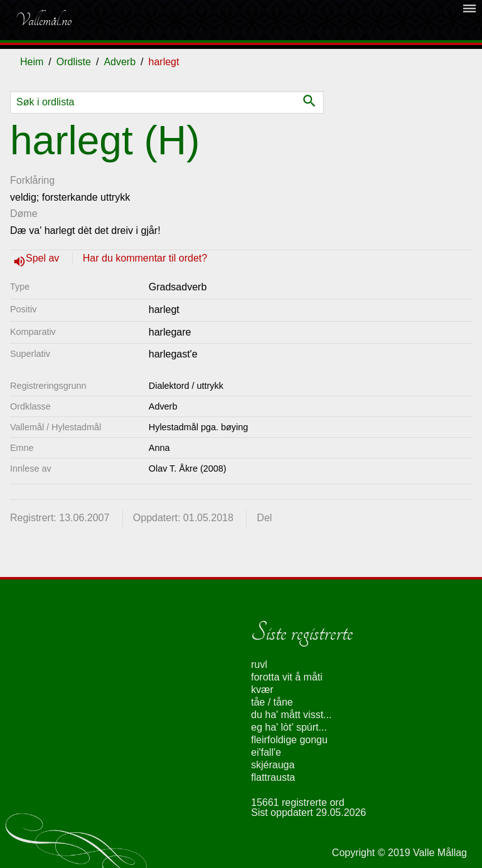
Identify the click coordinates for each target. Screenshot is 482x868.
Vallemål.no (43, 20)
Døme (24, 214)
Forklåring (32, 180)
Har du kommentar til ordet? (145, 258)
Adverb (120, 62)
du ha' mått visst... (291, 715)
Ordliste (74, 62)
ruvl (259, 664)
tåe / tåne (272, 702)
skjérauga (273, 765)
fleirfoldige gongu (289, 740)
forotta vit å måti (287, 677)
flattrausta (273, 777)
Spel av (44, 258)
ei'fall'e (266, 752)
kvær (262, 690)
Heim (32, 62)
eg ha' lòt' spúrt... (289, 727)
